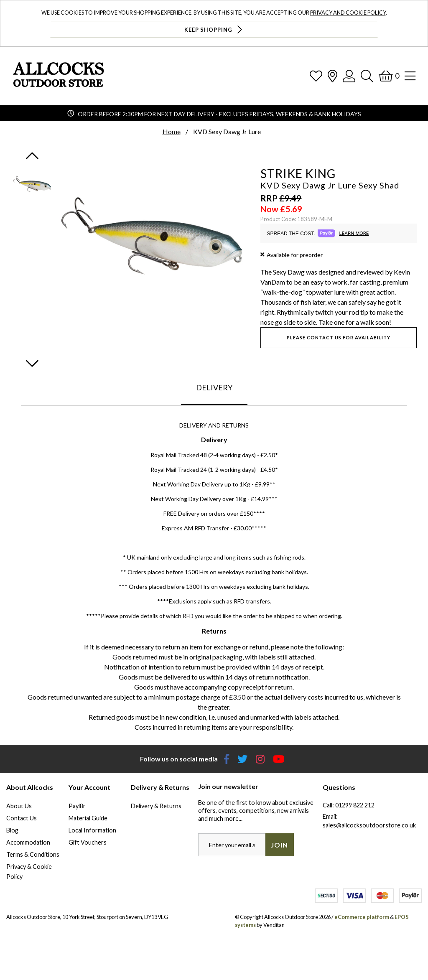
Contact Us (22, 818)
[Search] (367, 76)
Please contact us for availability (339, 337)
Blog (12, 830)
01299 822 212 (355, 805)
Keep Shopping (214, 29)
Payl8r (77, 806)
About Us (19, 806)
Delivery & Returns (156, 806)
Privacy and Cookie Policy (348, 13)
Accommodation (28, 842)
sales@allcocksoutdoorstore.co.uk (369, 825)
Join (279, 845)
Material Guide (88, 818)
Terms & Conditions (33, 854)
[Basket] (389, 76)
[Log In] (349, 76)
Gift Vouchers (88, 842)
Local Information (92, 830)
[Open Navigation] (410, 76)
